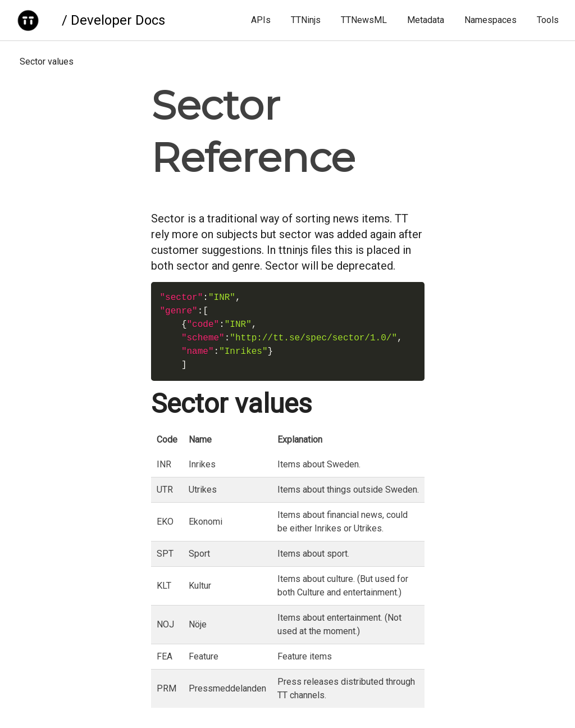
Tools (548, 20)
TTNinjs (306, 20)
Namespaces (490, 20)
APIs (261, 20)
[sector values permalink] (145, 404)
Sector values (47, 62)
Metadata (426, 20)
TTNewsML (364, 20)
